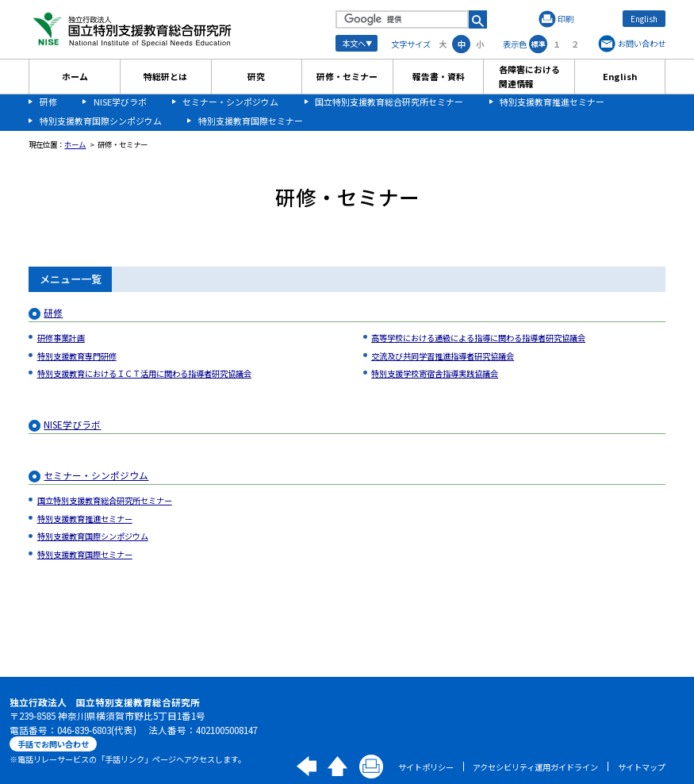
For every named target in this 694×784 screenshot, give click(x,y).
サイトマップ (642, 767)
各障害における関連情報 (529, 76)
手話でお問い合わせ (53, 744)
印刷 (566, 19)
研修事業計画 (61, 338)
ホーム (75, 76)
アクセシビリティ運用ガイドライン (535, 767)
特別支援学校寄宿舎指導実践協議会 (435, 373)
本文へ (354, 43)
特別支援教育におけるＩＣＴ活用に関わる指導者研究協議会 (144, 373)
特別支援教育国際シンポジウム (101, 121)
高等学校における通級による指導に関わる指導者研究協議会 (478, 338)
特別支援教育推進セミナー (552, 102)
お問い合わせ (642, 43)
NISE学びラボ (120, 102)
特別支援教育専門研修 (77, 356)
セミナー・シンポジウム (230, 102)
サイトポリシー (426, 767)
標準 (539, 44)
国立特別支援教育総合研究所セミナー (389, 102)
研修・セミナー (347, 76)
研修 (48, 102)
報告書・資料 (439, 76)
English (644, 19)
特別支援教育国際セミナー (251, 121)
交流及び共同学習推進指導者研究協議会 (443, 356)
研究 (256, 76)
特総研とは (165, 76)
